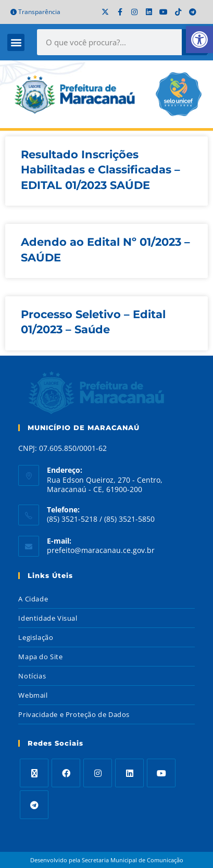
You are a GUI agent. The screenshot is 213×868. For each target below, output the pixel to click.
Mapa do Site (40, 657)
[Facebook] (66, 773)
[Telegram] (34, 805)
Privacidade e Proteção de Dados (74, 714)
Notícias (32, 676)
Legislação (36, 637)
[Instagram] (98, 773)
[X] (34, 773)
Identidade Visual (48, 618)
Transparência (35, 12)
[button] (16, 42)
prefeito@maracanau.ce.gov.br (101, 550)
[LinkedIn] (129, 773)
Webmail (33, 695)
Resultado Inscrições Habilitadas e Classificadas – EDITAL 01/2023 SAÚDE (101, 170)
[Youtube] (161, 773)
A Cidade (33, 599)
